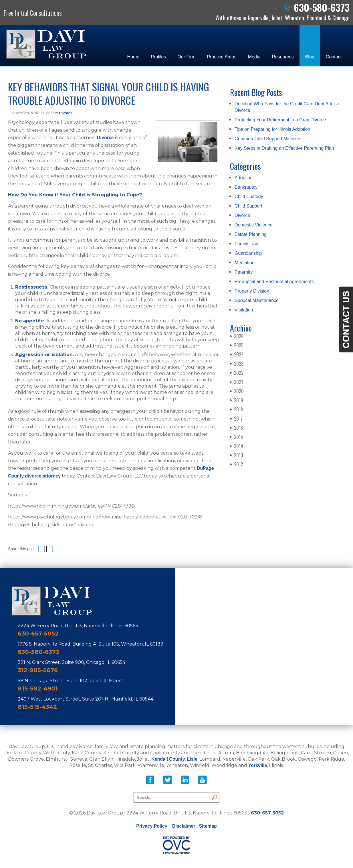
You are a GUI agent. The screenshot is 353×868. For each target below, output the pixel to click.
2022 (237, 373)
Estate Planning (251, 234)
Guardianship (248, 253)
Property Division (252, 291)
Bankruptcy (246, 187)
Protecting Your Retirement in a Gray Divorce (280, 120)
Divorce (66, 113)
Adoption (244, 178)
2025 (237, 345)
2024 (237, 354)
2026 (237, 336)
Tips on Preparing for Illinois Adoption (272, 129)
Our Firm (187, 57)
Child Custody (249, 197)
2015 (236, 437)
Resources (283, 57)
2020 (237, 391)
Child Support (248, 206)
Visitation (244, 310)
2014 (237, 446)
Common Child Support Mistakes (268, 139)
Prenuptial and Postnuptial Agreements (274, 282)
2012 (236, 464)
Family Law (246, 244)
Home (133, 57)
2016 (236, 428)
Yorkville (258, 765)
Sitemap (208, 826)
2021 (236, 382)
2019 (236, 400)
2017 (236, 419)
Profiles (158, 57)
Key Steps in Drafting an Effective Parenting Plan (284, 148)
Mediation (244, 263)
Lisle (192, 759)
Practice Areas (222, 57)
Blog (310, 57)
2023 (237, 364)
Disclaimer (184, 826)
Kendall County (168, 759)
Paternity (244, 272)
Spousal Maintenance (257, 300)
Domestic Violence (253, 225)
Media (254, 57)
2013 (236, 455)
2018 (236, 409)
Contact (334, 57)
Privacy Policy (152, 826)
